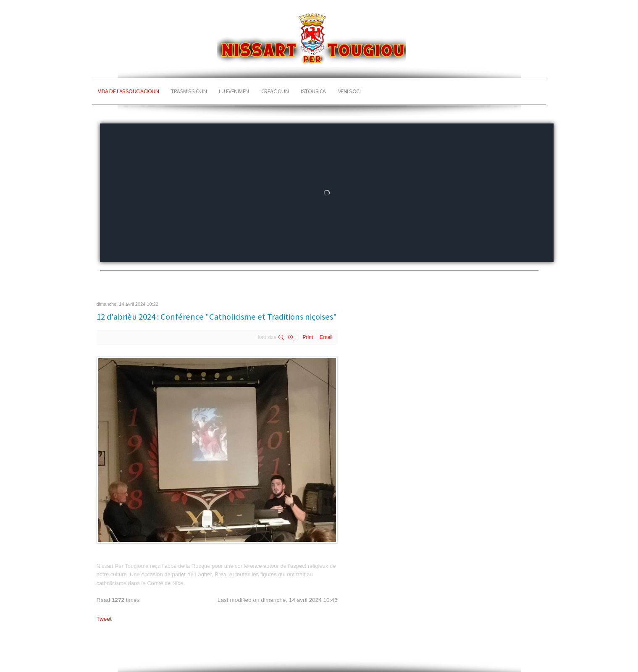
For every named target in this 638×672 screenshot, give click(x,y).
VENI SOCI (349, 91)
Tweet (104, 619)
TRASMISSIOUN (189, 91)
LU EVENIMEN (234, 91)
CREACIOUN (275, 91)
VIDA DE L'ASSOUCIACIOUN (129, 91)
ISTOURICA (313, 91)
